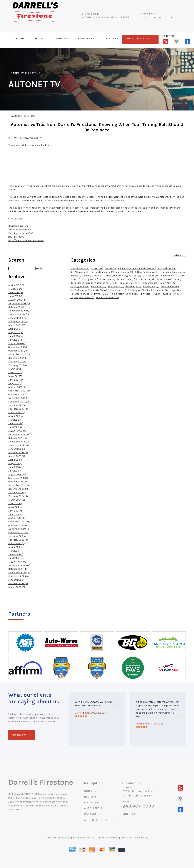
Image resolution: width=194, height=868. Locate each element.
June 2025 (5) (16, 554)
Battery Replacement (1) (147, 272)
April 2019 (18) (16, 285)
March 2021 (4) (16, 369)
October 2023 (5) (18, 482)
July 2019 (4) (15, 296)
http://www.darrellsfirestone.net (26, 240)
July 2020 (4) (15, 340)
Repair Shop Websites (81, 838)
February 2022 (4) (18, 409)
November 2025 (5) (19, 573)
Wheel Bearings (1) (110, 279)
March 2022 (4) (17, 412)
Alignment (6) (82, 287)
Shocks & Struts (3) (153, 290)
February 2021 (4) (18, 365)
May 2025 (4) (15, 551)
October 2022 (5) (18, 438)
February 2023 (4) (18, 452)
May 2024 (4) (15, 507)
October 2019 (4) (17, 307)
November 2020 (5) (19, 354)
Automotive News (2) (107, 283)
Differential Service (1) (87, 290)
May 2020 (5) (15, 332)
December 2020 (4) (19, 358)
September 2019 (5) (19, 303)
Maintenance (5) (124, 272)
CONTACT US (109, 38)
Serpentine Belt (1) (84, 297)
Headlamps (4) (134, 287)
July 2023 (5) (15, 471)
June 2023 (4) (16, 467)
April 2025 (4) (16, 547)
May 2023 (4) (15, 463)
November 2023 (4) (19, 485)
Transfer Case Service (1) (113, 290)
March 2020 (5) (17, 325)
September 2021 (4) (19, 391)
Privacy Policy (140, 838)
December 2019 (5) (19, 314)
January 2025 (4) (17, 536)
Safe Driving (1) (151, 287)
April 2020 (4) (16, 329)
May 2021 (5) (15, 376)
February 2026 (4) (18, 583)
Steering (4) (134, 290)
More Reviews (21, 735)
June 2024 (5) (16, 511)
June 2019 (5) (16, 292)
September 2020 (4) (19, 347)
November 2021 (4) (19, 398)
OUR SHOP (19, 38)
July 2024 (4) (15, 514)
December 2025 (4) (19, 576)
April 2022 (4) (16, 416)
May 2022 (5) (15, 420)
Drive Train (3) (102, 294)
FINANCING (61, 38)
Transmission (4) (168, 276)
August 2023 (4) (17, 474)
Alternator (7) (82, 272)
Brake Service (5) (84, 294)
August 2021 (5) (17, 387)
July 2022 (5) (15, 427)
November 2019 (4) (19, 311)
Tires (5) (110, 276)
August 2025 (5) (17, 562)
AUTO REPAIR (85, 38)
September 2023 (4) (19, 478)
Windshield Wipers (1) (141, 294)
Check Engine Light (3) (129, 276)
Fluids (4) (99, 276)
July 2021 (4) (15, 383)
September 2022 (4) (19, 434)
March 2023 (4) (17, 456)
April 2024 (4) (16, 503)
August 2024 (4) (17, 518)
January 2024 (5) (17, 493)
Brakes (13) (111, 268)
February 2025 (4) (18, 540)
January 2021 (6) (17, 362)
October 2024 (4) (18, 525)
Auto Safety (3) (129, 279)
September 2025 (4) (19, 565)
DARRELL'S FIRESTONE (25, 73)
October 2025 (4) (18, 569)
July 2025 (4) (15, 558)
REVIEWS (39, 38)
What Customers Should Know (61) (137, 268)
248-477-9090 (89, 14)
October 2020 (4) (18, 351)
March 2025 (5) (17, 543)
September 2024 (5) (19, 522)
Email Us (129, 814)
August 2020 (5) (17, 343)
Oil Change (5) (150, 276)
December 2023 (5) (19, 489)
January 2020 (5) (17, 318)
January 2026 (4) (17, 580)
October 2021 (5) (17, 394)
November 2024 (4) (19, 529)
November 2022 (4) (19, 442)
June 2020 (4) (16, 336)
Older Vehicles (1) (84, 283)
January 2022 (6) (17, 405)
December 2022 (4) (19, 445)
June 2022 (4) (16, 423)
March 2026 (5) (17, 587)
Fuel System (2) (119, 294)
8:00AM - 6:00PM (153, 18)
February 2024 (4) (18, 496)
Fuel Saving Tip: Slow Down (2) (155, 279)
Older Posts (179, 255)
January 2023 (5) (17, 449)
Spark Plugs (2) (163, 294)
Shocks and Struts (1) (107, 297)
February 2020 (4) (18, 322)
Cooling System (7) (130, 283)
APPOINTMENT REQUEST (140, 38)
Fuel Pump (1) (99, 287)
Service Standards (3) (102, 272)
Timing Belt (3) (90, 279)
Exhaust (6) (97, 268)
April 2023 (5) (16, 460)
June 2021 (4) (16, 380)
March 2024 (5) (17, 500)
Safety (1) (88, 276)
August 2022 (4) (17, 431)
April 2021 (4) (16, 372)
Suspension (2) (150, 283)
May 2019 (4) (15, 289)
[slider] (81, 716)
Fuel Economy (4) (80, 268)
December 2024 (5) (19, 533)
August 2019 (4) (17, 300)
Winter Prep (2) (116, 287)
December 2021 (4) (19, 402)
